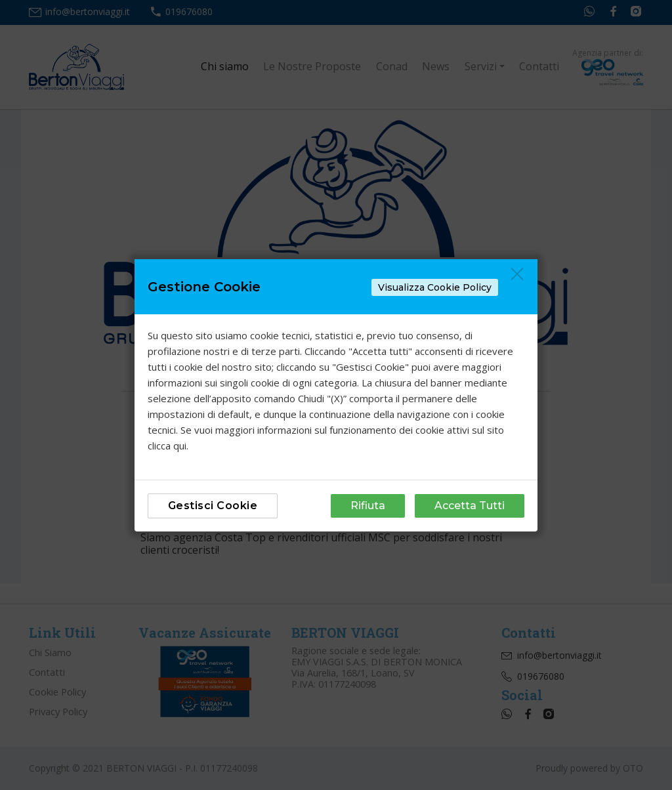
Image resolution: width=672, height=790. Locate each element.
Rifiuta (368, 506)
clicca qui (167, 446)
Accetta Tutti (470, 506)
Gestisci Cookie (213, 506)
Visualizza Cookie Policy (435, 287)
